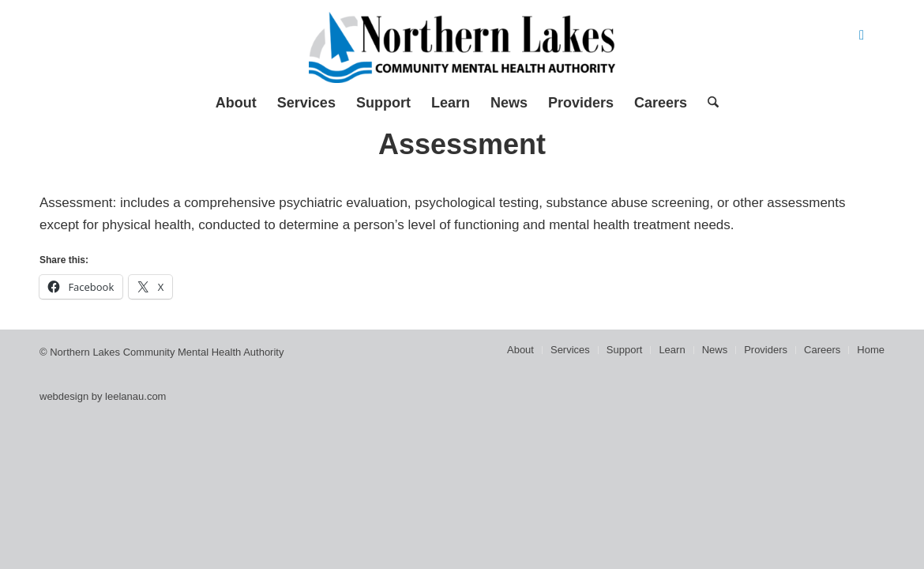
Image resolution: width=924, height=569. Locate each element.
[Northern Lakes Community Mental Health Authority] (462, 47)
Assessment (462, 144)
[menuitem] (236, 103)
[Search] (708, 103)
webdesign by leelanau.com (103, 396)
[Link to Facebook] (862, 36)
